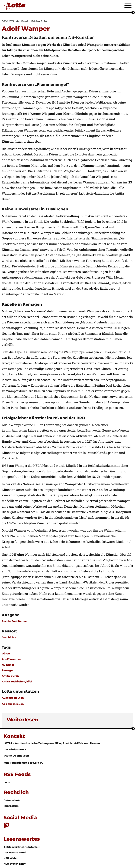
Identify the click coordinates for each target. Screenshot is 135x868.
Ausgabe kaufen (13, 698)
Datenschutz (12, 800)
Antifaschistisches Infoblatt (22, 847)
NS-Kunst (8, 665)
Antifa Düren (10, 676)
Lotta (7, 782)
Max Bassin (22, 21)
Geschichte (9, 637)
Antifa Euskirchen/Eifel (17, 682)
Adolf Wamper (11, 659)
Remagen (8, 670)
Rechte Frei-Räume (14, 621)
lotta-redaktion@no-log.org (22, 763)
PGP (43, 763)
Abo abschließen (13, 704)
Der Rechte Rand (15, 853)
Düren (6, 654)
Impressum (11, 806)
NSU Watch (11, 858)
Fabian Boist (39, 21)
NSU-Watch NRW (15, 864)
